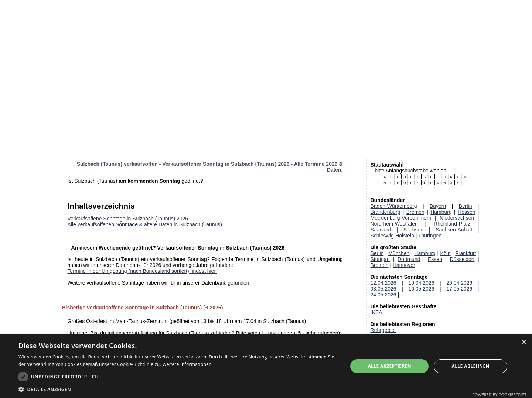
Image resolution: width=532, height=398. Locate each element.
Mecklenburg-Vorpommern (401, 218)
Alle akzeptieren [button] (389, 366)
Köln (446, 253)
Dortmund (409, 259)
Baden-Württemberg (394, 206)
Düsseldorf (462, 259)
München (399, 253)
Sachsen (413, 230)
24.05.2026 (383, 295)
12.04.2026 (383, 283)
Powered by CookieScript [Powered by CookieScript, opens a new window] (499, 394)
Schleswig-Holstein (392, 236)
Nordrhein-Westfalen (394, 224)
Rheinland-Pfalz (452, 224)
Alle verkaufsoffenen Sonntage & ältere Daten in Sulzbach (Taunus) (145, 224)
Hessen (466, 212)
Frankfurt (465, 253)
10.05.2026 (421, 289)
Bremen (415, 212)
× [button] (524, 342)
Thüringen (430, 236)
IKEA (376, 312)
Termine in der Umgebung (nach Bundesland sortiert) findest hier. (142, 271)
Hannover (404, 265)
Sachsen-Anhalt (454, 230)
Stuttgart (380, 259)
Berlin (465, 206)
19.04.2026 (421, 283)
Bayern (438, 206)
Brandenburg (386, 212)
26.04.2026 (459, 283)
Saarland (381, 230)
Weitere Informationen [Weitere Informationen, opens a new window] (187, 364)
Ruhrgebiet (383, 330)
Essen (435, 259)
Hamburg (441, 212)
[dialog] (266, 366)
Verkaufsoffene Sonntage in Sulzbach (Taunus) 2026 (128, 219)
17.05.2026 (459, 289)
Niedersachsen (457, 218)
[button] (178, 389)
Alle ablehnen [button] (471, 366)
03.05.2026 (383, 289)
